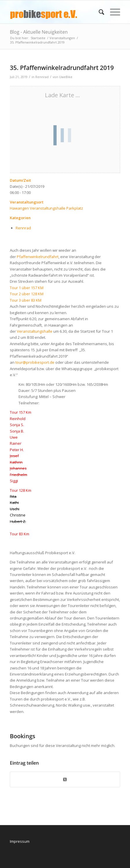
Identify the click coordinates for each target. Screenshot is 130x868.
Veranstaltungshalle (35, 331)
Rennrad (42, 77)
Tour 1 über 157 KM (27, 288)
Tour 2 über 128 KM (27, 294)
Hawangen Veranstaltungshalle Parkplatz (46, 208)
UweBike (66, 77)
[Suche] (99, 12)
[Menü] (112, 12)
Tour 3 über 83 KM (26, 300)
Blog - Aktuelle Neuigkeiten (39, 32)
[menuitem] (99, 12)
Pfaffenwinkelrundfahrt (38, 257)
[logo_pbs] (54, 12)
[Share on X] (65, 779)
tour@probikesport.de (35, 362)
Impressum (20, 841)
